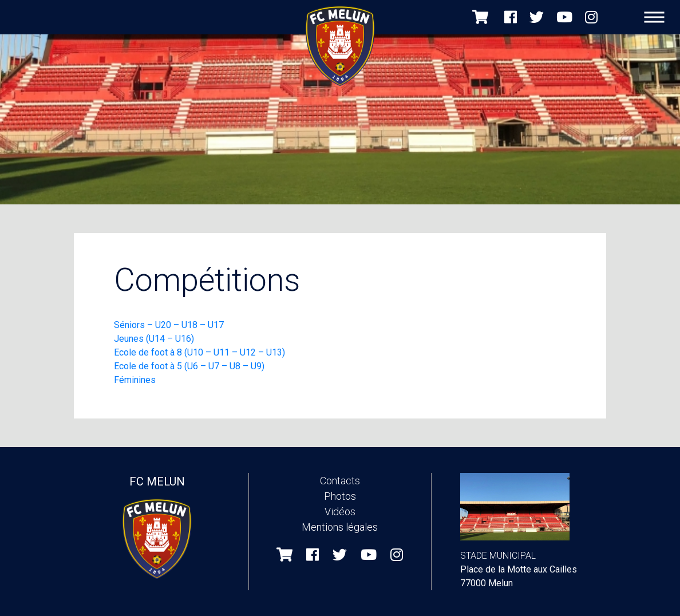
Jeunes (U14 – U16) (154, 339)
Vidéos (340, 512)
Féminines (135, 380)
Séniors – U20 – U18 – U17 (170, 325)
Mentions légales (340, 527)
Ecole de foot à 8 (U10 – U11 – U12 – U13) (199, 352)
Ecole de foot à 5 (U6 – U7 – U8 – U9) (189, 366)
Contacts (340, 481)
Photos (340, 496)
